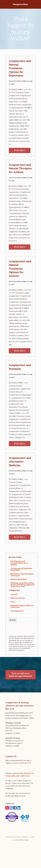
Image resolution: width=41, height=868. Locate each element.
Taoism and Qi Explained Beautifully (21, 569)
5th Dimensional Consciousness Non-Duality (19, 563)
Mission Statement (19, 579)
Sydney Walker (22, 81)
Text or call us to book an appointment (20, 675)
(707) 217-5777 (26, 763)
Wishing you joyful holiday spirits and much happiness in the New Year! (22, 585)
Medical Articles (18, 598)
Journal (14, 594)
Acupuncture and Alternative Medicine (20, 462)
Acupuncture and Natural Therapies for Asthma (20, 168)
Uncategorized (17, 611)
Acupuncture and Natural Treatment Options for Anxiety (20, 269)
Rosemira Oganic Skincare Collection (22, 606)
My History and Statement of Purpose (22, 575)
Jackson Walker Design (22, 861)
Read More (20, 150)
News (13, 602)
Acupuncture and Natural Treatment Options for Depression (20, 68)
